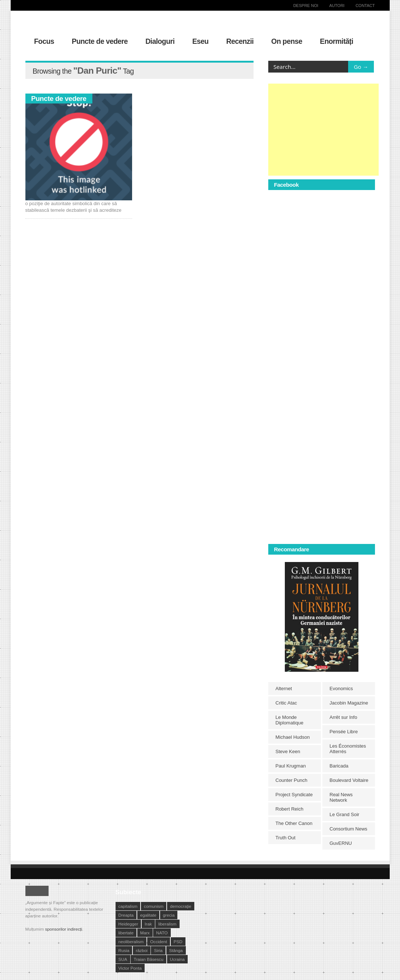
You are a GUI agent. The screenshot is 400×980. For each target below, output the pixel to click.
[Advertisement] (323, 130)
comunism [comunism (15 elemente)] (154, 906)
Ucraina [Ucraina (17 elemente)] (177, 959)
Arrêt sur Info (344, 717)
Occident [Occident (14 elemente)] (159, 942)
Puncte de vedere (100, 41)
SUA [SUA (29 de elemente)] (123, 959)
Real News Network (341, 797)
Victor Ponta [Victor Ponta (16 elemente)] (130, 968)
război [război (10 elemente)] (142, 950)
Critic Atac (286, 703)
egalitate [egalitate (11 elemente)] (148, 915)
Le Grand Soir (345, 814)
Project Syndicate (294, 795)
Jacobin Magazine (349, 703)
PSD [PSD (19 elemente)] (178, 942)
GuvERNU (341, 843)
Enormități (337, 41)
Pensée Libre (344, 732)
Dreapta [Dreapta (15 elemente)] (126, 915)
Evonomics (341, 689)
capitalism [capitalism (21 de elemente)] (128, 906)
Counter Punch (292, 780)
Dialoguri (160, 41)
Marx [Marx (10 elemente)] (145, 933)
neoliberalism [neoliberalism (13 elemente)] (131, 942)
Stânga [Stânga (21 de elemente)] (176, 950)
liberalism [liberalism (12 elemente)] (167, 924)
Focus (44, 41)
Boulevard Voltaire (349, 780)
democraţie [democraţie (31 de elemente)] (181, 906)
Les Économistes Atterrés (348, 749)
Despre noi (306, 6)
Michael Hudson (293, 737)
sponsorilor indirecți (63, 929)
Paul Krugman (291, 766)
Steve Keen (288, 751)
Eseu (200, 41)
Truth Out (286, 838)
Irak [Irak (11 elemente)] (148, 924)
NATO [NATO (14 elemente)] (162, 933)
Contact (365, 6)
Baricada (339, 766)
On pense (287, 41)
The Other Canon (294, 823)
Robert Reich (290, 809)
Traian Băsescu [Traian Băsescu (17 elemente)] (148, 959)
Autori (337, 6)
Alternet (284, 689)
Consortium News (349, 829)
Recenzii (240, 41)
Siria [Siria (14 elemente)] (158, 950)
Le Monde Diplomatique (290, 720)
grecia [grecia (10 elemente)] (169, 915)
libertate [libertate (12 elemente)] (126, 933)
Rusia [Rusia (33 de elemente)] (124, 950)
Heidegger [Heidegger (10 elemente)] (128, 924)
